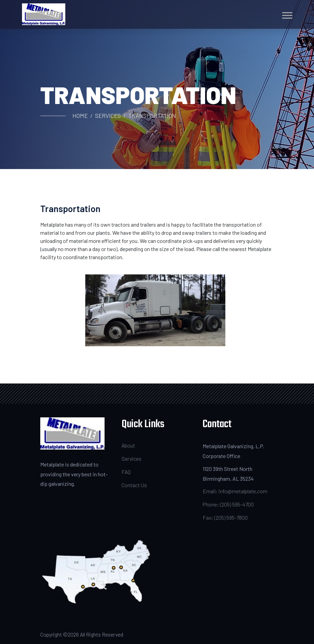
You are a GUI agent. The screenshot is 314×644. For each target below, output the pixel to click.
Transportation (152, 116)
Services (108, 116)
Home (80, 116)
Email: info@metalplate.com (235, 491)
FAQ (126, 472)
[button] (287, 14)
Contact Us (134, 485)
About (128, 445)
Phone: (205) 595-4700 (228, 504)
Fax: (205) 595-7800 (225, 517)
